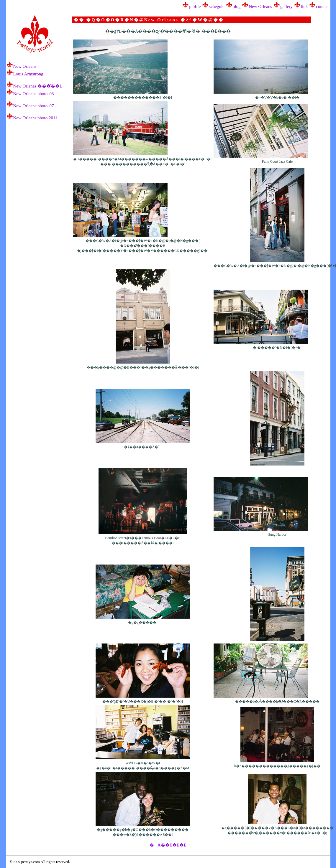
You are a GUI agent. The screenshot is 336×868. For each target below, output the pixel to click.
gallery (286, 6)
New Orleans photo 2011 (35, 118)
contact (322, 6)
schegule (217, 6)
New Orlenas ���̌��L (38, 86)
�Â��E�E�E (168, 845)
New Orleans (260, 6)
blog (237, 6)
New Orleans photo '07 (34, 106)
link (304, 6)
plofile (195, 6)
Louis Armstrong (28, 74)
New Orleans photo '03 (34, 94)
